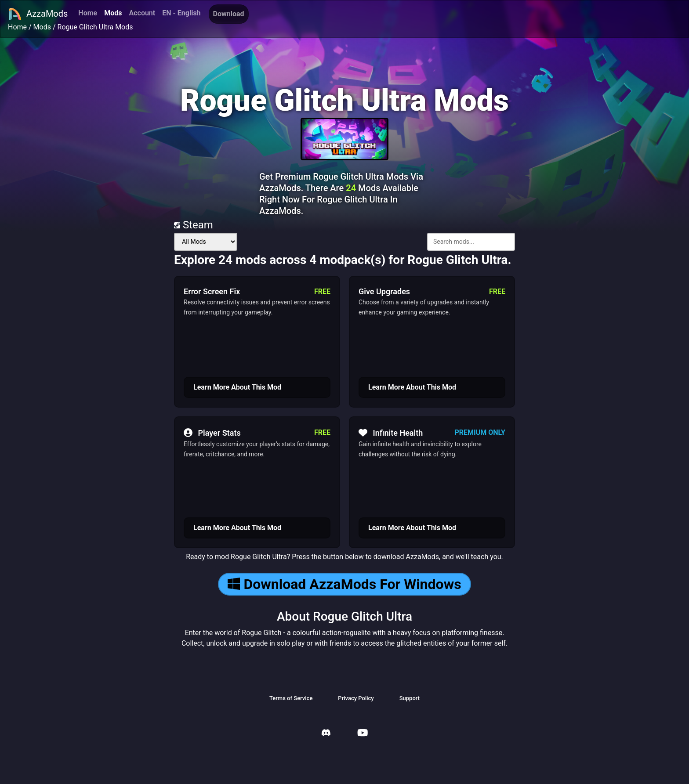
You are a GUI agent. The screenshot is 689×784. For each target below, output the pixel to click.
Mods (113, 13)
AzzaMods (38, 14)
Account (142, 13)
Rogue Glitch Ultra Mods (95, 27)
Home (88, 13)
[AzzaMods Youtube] (363, 734)
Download (229, 14)
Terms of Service (291, 698)
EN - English (181, 13)
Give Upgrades (384, 291)
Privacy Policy (356, 698)
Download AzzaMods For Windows (344, 584)
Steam (194, 225)
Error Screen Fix (212, 291)
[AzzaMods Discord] (326, 734)
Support (410, 698)
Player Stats (212, 433)
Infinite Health (391, 433)
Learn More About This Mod (237, 387)
